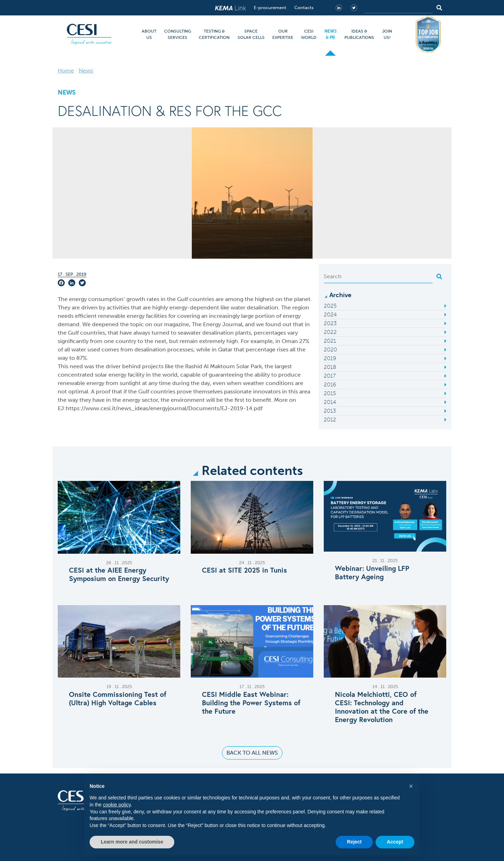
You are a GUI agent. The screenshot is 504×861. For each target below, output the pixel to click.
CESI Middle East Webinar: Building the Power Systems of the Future (251, 703)
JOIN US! (387, 34)
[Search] (398, 8)
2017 (330, 376)
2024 (330, 314)
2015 (330, 393)
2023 (330, 323)
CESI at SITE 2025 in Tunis (244, 570)
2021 (330, 341)
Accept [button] (395, 842)
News (86, 71)
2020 (330, 349)
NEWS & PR (331, 34)
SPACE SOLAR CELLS (251, 34)
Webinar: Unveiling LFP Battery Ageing (372, 573)
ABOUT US (149, 34)
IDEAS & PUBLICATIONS (359, 34)
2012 (330, 419)
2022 (330, 332)
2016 (330, 384)
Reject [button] (354, 842)
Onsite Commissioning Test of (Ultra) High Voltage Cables (118, 699)
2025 (330, 306)
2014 (330, 402)
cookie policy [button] (117, 805)
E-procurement (270, 8)
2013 (330, 411)
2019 (330, 358)
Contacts (304, 8)
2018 (330, 367)
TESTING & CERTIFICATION (214, 34)
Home (66, 71)
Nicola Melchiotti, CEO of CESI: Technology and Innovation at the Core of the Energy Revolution (382, 707)
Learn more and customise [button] (132, 842)
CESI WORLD (309, 34)
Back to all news (252, 753)
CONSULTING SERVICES (178, 34)
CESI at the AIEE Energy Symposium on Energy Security (119, 574)
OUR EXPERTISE (283, 34)
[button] (411, 786)
